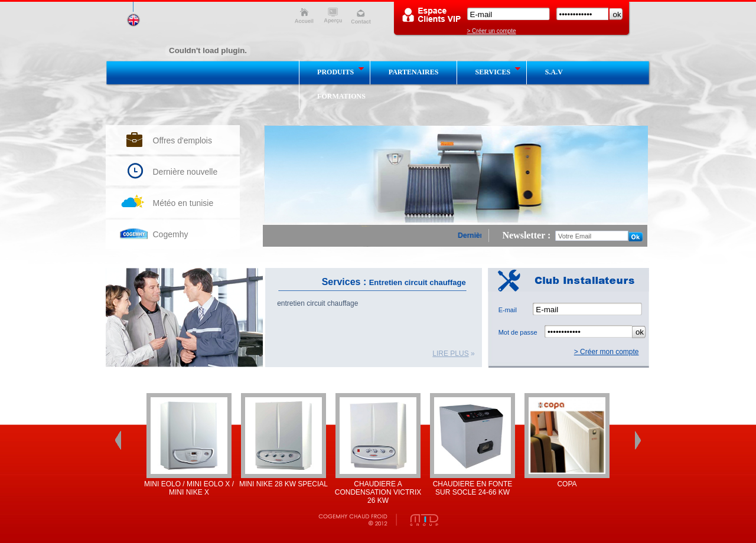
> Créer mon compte (607, 352)
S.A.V (554, 72)
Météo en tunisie (183, 203)
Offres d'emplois (183, 140)
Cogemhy (171, 234)
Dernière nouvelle (185, 172)
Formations (341, 96)
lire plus (450, 354)
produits (341, 71)
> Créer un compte (492, 31)
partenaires (414, 72)
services (498, 71)
